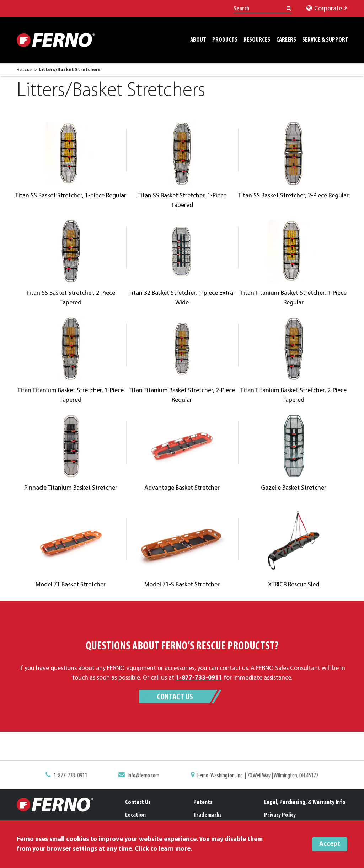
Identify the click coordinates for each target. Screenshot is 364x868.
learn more (175, 849)
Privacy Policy (280, 815)
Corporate (327, 9)
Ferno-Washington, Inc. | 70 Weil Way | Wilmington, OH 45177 (254, 776)
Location (135, 815)
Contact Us (175, 697)
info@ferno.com (146, 776)
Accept (330, 844)
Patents (203, 802)
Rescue (25, 70)
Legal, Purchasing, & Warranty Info (305, 802)
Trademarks (208, 815)
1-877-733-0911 (76, 776)
